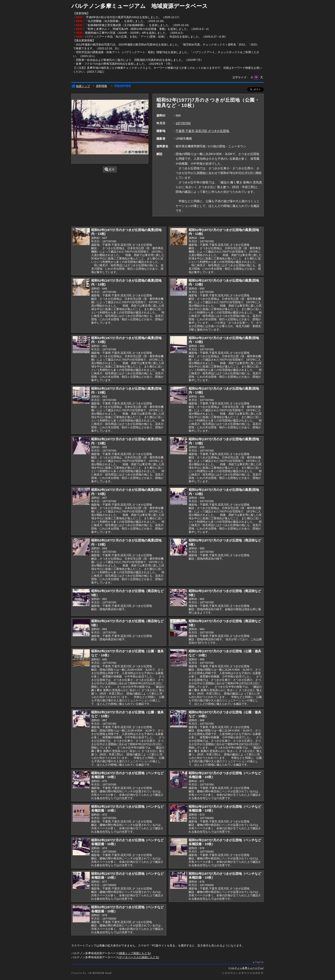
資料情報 (101, 86)
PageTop (259, 962)
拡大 (110, 169)
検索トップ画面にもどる (135, 953)
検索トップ (81, 86)
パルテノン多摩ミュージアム (246, 968)
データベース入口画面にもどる (139, 957)
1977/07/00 (183, 123)
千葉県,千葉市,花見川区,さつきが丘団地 (203, 131)
